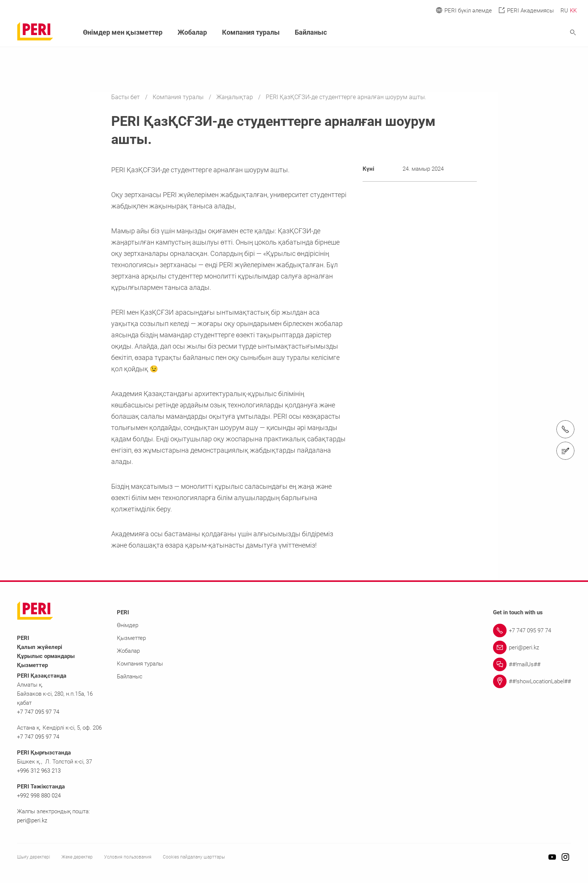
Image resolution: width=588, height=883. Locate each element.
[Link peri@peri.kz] (532, 647)
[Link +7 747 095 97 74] (532, 630)
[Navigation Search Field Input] (531, 33)
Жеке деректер (77, 857)
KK (573, 11)
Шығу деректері (34, 857)
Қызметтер (131, 638)
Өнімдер (128, 625)
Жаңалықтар (235, 97)
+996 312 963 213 (39, 771)
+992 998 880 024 (39, 796)
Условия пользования (128, 857)
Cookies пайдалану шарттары (194, 857)
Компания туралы (179, 97)
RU (564, 11)
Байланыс (311, 32)
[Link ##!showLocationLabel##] (532, 681)
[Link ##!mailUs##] (532, 664)
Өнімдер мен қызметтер (123, 32)
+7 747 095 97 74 (38, 712)
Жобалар (192, 32)
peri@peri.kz (32, 820)
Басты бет (126, 97)
